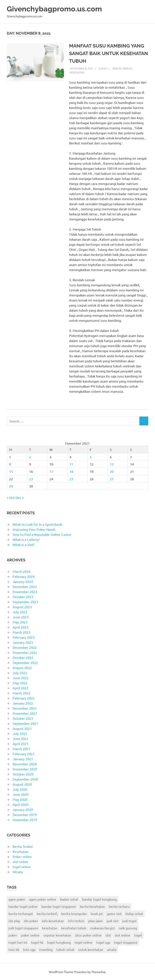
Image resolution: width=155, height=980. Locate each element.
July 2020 (20, 789)
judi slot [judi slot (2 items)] (113, 921)
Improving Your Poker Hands (34, 529)
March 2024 (22, 571)
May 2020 (20, 799)
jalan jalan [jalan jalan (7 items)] (95, 921)
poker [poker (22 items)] (13, 935)
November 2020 (25, 769)
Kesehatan (77, 72)
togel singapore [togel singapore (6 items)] (126, 942)
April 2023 (20, 627)
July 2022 (20, 673)
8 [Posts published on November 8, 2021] (10, 464)
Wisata (18, 872)
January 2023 (23, 642)
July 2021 (20, 733)
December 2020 (25, 764)
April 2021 (20, 744)
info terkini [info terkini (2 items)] (76, 921)
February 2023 (24, 637)
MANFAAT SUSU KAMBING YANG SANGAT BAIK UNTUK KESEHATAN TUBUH (108, 53)
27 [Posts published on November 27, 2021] (112, 479)
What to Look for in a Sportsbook (37, 524)
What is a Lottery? (26, 539)
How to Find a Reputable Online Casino (42, 534)
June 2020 (21, 794)
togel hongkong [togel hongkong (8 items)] (59, 942)
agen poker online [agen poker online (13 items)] (43, 899)
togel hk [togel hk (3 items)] (37, 942)
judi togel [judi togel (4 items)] (129, 921)
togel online (22, 867)
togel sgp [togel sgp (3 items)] (103, 942)
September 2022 (25, 662)
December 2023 (25, 586)
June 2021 (21, 738)
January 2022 (23, 703)
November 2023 (25, 592)
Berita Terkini (122, 68)
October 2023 (23, 597)
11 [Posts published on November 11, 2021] (71, 464)
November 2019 (25, 820)
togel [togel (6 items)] (138, 935)
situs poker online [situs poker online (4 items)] (88, 935)
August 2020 (22, 784)
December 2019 (25, 814)
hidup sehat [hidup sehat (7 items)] (134, 913)
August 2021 (22, 728)
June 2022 (21, 678)
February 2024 (24, 576)
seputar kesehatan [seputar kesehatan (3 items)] (57, 935)
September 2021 (25, 723)
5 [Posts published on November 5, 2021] (91, 457)
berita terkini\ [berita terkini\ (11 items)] (47, 913)
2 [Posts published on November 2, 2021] (30, 457)
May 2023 (20, 622)
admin (103, 68)
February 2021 (24, 754)
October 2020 (23, 774)
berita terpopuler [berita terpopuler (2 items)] (74, 913)
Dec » (20, 497)
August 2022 (22, 668)
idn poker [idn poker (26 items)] (31, 921)
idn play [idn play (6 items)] (14, 921)
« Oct (11, 497)
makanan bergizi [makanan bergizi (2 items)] (103, 928)
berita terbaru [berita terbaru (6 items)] (119, 906)
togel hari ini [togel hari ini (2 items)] (18, 942)
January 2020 (23, 809)
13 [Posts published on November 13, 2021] (112, 464)
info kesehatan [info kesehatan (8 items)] (53, 921)
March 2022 (22, 693)
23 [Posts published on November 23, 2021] (31, 479)
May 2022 (20, 683)
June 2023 (21, 617)
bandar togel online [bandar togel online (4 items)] (23, 906)
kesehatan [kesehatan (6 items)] (50, 928)
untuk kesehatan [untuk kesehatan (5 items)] (91, 949)
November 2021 (25, 713)
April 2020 (20, 804)
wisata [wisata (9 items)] (112, 949)
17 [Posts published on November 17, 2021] (51, 471)
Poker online (22, 856)
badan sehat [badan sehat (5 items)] (69, 899)
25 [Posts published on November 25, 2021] (71, 479)
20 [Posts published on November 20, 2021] (112, 471)
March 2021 (22, 749)
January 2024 (23, 581)
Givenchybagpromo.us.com (55, 9)
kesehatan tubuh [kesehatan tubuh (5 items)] (74, 928)
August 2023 (22, 607)
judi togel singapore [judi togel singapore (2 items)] (23, 928)
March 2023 (22, 632)
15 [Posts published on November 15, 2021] (11, 471)
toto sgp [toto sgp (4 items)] (29, 949)
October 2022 (23, 657)
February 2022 (24, 698)
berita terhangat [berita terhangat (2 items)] (21, 913)
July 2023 (20, 612)
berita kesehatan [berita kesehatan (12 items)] (92, 906)
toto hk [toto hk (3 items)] (14, 949)
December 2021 (25, 708)
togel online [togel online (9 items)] (84, 942)
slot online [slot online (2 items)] (122, 935)
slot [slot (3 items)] (108, 935)
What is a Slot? (24, 544)
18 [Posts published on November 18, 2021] (71, 471)
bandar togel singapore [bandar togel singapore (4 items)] (59, 906)
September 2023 (25, 602)
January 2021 (23, 759)
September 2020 (25, 779)
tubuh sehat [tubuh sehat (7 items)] (65, 949)
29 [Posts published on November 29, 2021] (11, 486)
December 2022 (25, 647)
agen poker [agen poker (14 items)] (17, 899)
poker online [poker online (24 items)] (30, 935)
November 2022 (25, 652)
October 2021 (23, 718)
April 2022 (20, 688)
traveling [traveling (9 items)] (46, 949)
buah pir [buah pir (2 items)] (97, 913)
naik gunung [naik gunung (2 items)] (128, 928)
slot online (20, 862)
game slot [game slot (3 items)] (114, 913)
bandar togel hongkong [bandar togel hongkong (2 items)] (99, 899)
